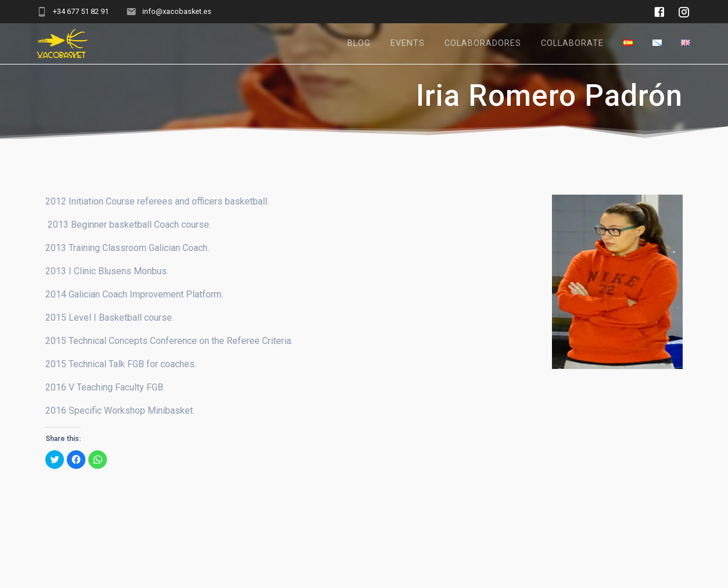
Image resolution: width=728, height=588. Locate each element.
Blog (359, 43)
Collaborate (572, 43)
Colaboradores (483, 43)
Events (408, 43)
